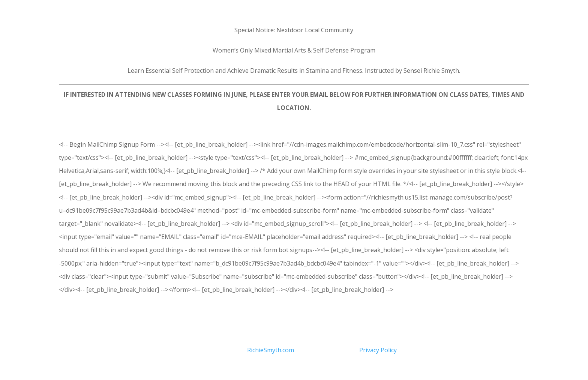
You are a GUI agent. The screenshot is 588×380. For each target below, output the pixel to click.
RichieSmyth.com (271, 350)
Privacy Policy (378, 350)
